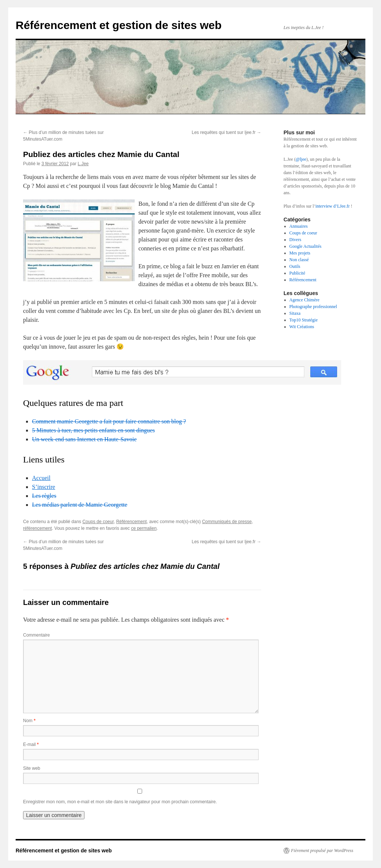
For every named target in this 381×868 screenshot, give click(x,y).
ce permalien (144, 528)
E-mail (31, 744)
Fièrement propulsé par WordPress (322, 851)
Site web (32, 768)
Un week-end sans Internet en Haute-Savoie (84, 439)
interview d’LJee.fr (333, 206)
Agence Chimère (305, 300)
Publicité (297, 273)
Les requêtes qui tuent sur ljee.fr (226, 132)
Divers (295, 240)
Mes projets (300, 253)
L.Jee (83, 164)
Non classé (299, 260)
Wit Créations (302, 327)
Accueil (41, 478)
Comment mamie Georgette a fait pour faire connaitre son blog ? (109, 421)
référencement (37, 528)
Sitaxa (295, 313)
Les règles (44, 496)
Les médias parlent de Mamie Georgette (80, 505)
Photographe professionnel (313, 307)
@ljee (301, 159)
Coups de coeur (98, 522)
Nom (29, 721)
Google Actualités (305, 246)
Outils (295, 266)
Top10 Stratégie (304, 320)
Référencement (131, 522)
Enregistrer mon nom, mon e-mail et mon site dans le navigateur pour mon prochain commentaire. (120, 802)
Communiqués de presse (227, 522)
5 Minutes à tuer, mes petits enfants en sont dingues (93, 430)
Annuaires (299, 226)
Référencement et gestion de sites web (119, 25)
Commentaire (36, 635)
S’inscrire (44, 487)
